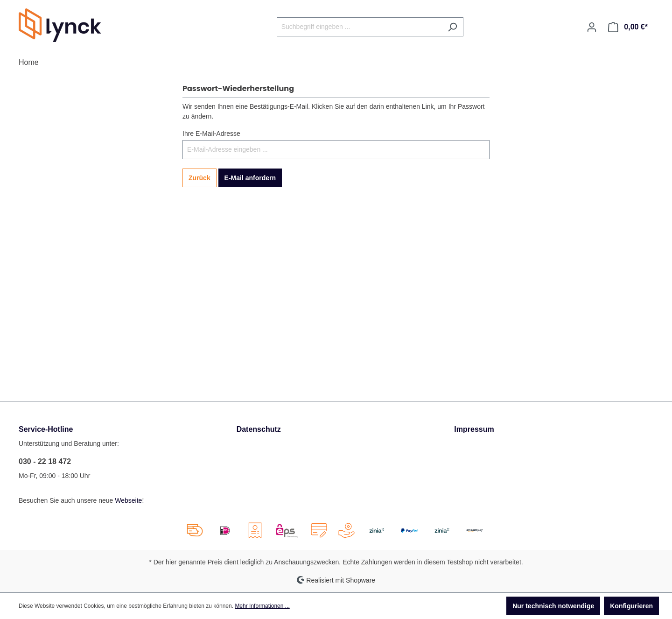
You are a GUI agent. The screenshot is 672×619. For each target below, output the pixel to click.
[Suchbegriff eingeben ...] (359, 27)
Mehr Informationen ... (262, 606)
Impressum (474, 429)
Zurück (199, 178)
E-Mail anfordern (250, 178)
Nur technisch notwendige (553, 606)
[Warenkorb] (628, 27)
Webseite (128, 500)
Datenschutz (259, 429)
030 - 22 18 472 (45, 461)
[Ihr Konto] (592, 27)
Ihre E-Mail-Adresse (211, 134)
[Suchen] (452, 27)
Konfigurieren (631, 606)
